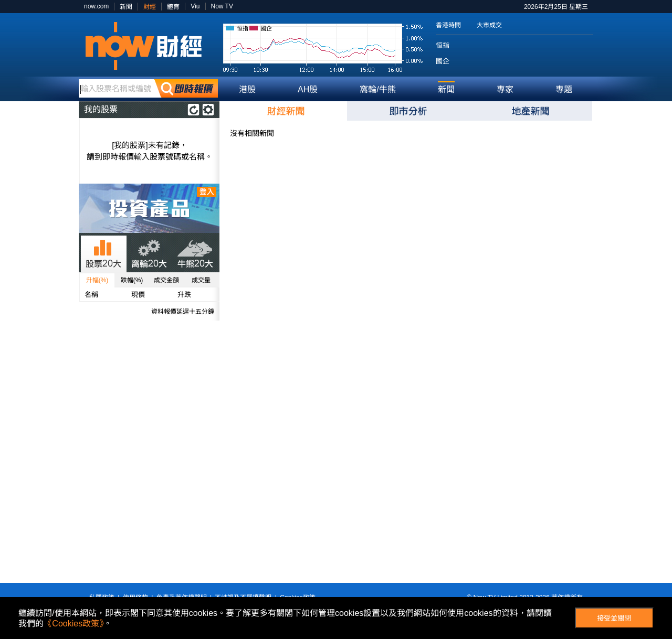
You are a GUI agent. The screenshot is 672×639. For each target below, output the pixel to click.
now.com (96, 6)
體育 (173, 7)
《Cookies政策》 (73, 624)
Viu (195, 6)
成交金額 (166, 280)
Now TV (222, 6)
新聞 (126, 7)
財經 (150, 7)
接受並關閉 (614, 618)
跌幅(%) (132, 280)
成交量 (201, 280)
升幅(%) (97, 280)
